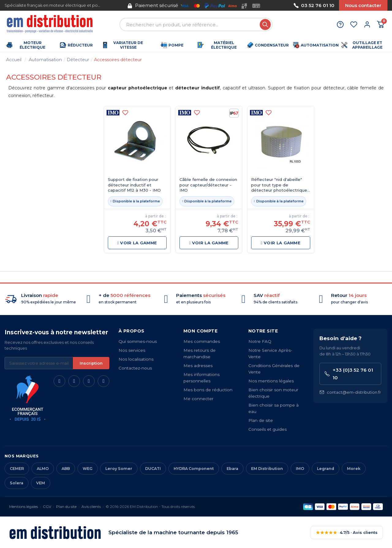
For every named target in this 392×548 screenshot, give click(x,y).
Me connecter (198, 399)
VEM (41, 483)
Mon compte (200, 331)
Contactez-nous (135, 368)
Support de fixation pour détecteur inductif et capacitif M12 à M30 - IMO (134, 185)
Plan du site (66, 507)
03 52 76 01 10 (314, 5)
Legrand (326, 469)
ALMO (43, 469)
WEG (88, 469)
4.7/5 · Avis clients (347, 533)
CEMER (17, 469)
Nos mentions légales (271, 381)
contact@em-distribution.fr (350, 392)
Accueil (14, 60)
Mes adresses (198, 366)
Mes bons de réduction (208, 390)
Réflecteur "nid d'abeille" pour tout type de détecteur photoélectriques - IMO (280, 185)
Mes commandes (202, 341)
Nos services (132, 350)
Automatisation (45, 60)
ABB (66, 469)
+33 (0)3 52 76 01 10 (349, 374)
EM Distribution (267, 469)
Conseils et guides (268, 429)
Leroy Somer (119, 469)
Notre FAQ (260, 341)
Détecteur (78, 60)
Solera (17, 483)
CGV (47, 507)
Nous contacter (363, 5)
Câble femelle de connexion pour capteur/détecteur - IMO (208, 185)
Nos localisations (136, 359)
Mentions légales (24, 507)
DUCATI (153, 469)
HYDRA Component (194, 469)
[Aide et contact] (340, 24)
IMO (300, 469)
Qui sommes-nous (138, 341)
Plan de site (261, 420)
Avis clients (91, 507)
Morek (354, 469)
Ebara (232, 469)
